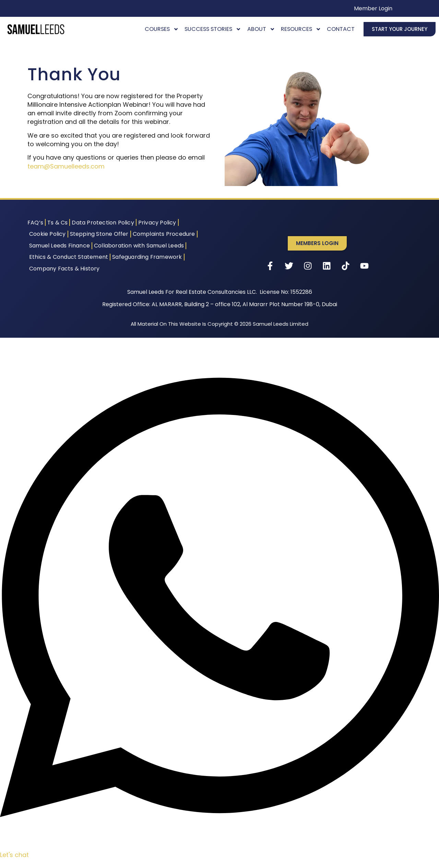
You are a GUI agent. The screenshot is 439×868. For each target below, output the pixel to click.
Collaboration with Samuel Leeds (139, 246)
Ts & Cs (57, 223)
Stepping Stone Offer (99, 234)
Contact (341, 29)
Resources (301, 29)
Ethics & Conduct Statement (69, 257)
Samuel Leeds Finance (60, 246)
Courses (162, 29)
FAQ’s (35, 223)
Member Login (373, 8)
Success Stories (213, 29)
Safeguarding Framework (147, 257)
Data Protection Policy (103, 223)
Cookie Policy (48, 234)
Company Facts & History (64, 269)
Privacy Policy (157, 223)
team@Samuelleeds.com (66, 166)
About (261, 29)
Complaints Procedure (164, 234)
